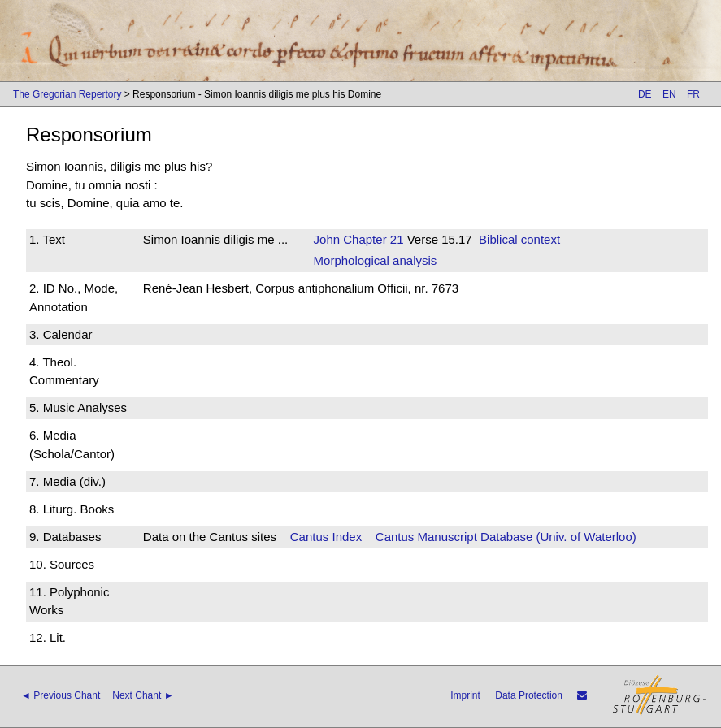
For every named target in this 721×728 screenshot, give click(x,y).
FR (693, 94)
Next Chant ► (143, 695)
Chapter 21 (371, 239)
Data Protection (529, 695)
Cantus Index (326, 537)
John (327, 239)
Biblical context (519, 239)
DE (645, 94)
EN (669, 94)
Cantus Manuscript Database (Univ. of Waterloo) (506, 537)
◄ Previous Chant (61, 695)
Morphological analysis (376, 260)
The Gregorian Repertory (67, 94)
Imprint (465, 695)
